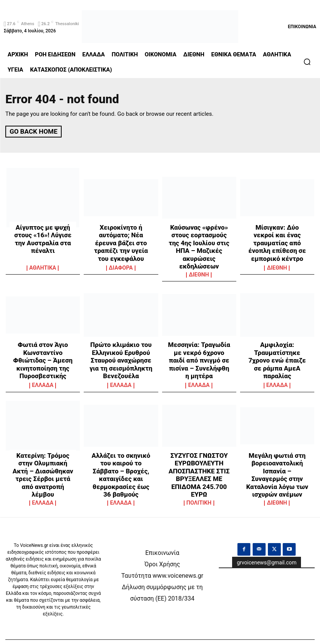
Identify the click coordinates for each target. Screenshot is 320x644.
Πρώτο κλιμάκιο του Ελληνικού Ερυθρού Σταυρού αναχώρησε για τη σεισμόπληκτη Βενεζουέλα (121, 351)
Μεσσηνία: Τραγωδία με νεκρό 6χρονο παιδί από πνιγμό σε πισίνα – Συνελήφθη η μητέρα (199, 347)
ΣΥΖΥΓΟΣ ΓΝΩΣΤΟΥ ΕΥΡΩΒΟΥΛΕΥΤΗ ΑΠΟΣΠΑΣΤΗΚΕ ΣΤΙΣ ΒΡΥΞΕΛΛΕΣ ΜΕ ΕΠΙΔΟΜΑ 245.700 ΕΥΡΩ (199, 465)
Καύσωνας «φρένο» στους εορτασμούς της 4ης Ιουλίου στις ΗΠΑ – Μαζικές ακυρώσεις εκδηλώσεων (199, 240)
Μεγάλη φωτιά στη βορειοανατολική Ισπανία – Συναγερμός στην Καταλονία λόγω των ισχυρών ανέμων (277, 461)
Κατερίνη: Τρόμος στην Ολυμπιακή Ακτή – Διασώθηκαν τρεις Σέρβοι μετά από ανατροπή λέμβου (43, 461)
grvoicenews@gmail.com (267, 548)
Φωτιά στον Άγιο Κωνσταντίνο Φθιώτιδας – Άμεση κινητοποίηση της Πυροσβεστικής (43, 351)
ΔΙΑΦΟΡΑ (121, 267)
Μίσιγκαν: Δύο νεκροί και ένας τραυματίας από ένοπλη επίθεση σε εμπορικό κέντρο (277, 237)
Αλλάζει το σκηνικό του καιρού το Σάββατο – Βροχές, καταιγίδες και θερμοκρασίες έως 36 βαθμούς (121, 461)
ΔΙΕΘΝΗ (199, 267)
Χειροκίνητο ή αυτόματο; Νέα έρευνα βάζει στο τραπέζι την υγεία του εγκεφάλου (121, 237)
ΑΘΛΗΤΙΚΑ (43, 267)
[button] (307, 62)
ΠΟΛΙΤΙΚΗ (199, 490)
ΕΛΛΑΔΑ (43, 378)
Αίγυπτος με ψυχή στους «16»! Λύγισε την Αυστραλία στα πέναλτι (43, 233)
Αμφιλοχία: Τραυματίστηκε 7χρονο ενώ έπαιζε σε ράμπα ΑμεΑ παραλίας (277, 347)
